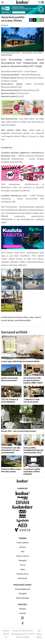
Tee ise (23, 565)
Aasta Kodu (22, 578)
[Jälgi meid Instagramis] (22, 618)
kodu (20, 317)
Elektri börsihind (22, 598)
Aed (22, 551)
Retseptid (23, 560)
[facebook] (31, 20)
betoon (11, 320)
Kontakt (23, 613)
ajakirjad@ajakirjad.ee (18, 634)
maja (31, 317)
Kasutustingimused (23, 589)
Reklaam (22, 609)
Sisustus (23, 547)
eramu (4, 320)
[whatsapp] (38, 20)
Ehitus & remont (23, 556)
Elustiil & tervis (22, 574)
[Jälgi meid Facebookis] (22, 623)
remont (38, 317)
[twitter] (35, 20)
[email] (42, 20)
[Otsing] (39, 2)
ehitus (26, 317)
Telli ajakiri (23, 593)
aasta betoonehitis (23, 320)
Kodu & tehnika (23, 542)
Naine (23, 569)
